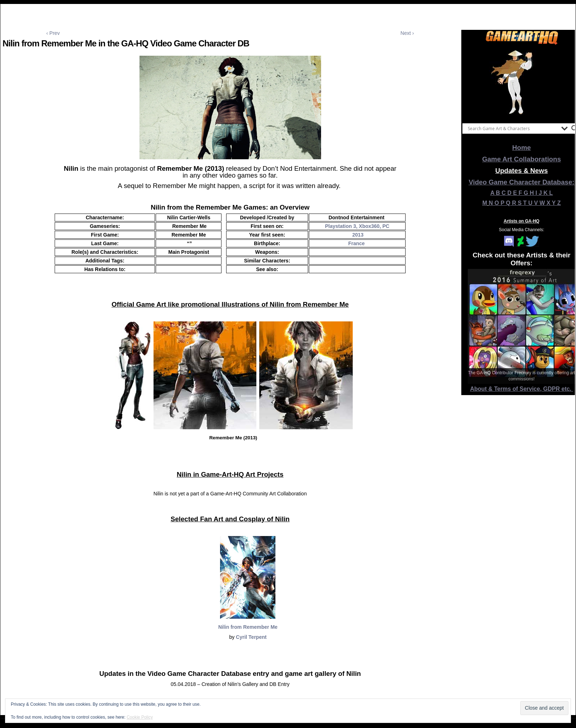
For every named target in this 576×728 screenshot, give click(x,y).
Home (522, 148)
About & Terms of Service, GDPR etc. (522, 389)
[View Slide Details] (522, 82)
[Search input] (513, 128)
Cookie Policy (140, 717)
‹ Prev (53, 33)
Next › (407, 33)
